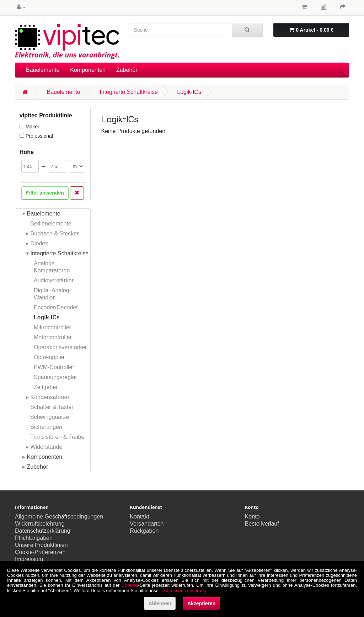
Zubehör (127, 70)
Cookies (130, 585)
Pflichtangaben (34, 538)
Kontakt (139, 517)
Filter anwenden (45, 193)
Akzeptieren (201, 603)
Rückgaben (144, 531)
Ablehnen (160, 603)
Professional (36, 136)
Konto (252, 517)
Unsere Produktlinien (41, 545)
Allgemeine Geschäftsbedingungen (59, 517)
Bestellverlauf (262, 524)
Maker (30, 127)
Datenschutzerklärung (43, 531)
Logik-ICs (189, 92)
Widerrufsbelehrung (40, 524)
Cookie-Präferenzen (40, 552)
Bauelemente (43, 70)
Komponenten (88, 70)
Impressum (29, 559)
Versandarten (147, 524)
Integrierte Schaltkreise (129, 92)
